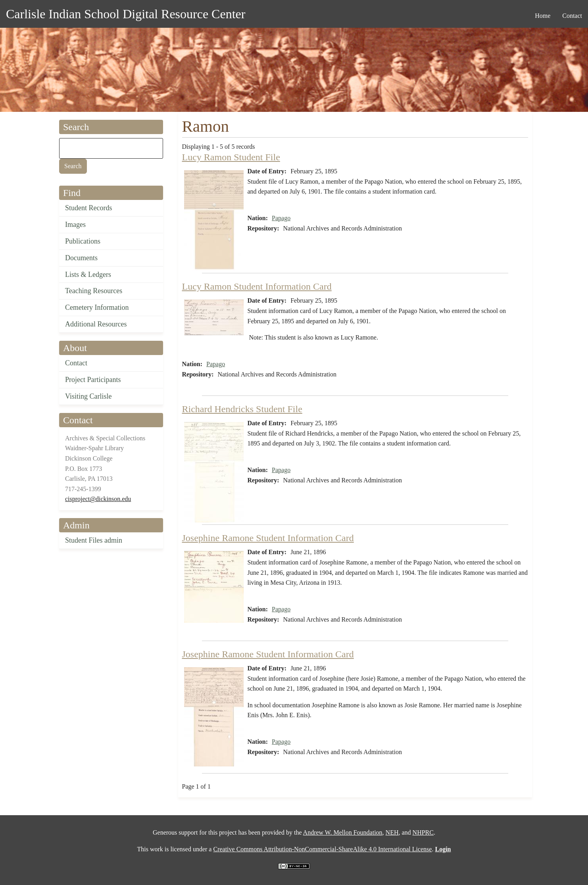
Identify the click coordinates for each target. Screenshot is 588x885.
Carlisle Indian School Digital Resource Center (126, 14)
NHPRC (423, 832)
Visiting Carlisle (88, 396)
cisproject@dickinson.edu (98, 499)
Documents (81, 258)
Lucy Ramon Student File (231, 157)
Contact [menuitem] (572, 16)
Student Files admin (94, 540)
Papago (281, 218)
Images (75, 225)
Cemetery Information (97, 307)
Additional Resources (96, 324)
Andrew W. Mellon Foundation (343, 832)
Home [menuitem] (543, 16)
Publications (83, 241)
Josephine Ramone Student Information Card (268, 538)
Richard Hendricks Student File (242, 409)
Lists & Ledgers (88, 275)
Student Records (89, 208)
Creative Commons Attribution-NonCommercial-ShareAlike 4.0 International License (322, 849)
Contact (76, 363)
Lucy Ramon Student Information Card (257, 286)
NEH (392, 832)
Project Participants (93, 380)
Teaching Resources (94, 291)
